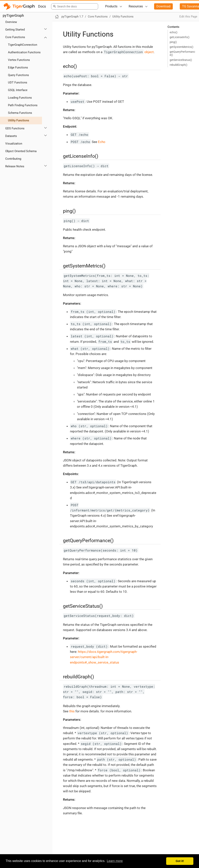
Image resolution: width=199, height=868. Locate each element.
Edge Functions (18, 68)
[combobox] (74, 6)
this (72, 711)
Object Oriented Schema (21, 151)
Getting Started (15, 30)
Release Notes (15, 166)
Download (163, 6)
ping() (173, 42)
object (128, 52)
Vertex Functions (19, 60)
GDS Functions (15, 128)
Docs (42, 6)
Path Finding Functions (23, 105)
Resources (136, 6)
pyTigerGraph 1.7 (72, 17)
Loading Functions (20, 98)
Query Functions (18, 75)
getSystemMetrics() (182, 47)
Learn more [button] (115, 861)
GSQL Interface (18, 90)
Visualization (14, 144)
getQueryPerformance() (182, 53)
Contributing (13, 159)
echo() (174, 32)
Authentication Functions (24, 52)
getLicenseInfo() (180, 37)
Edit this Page (188, 17)
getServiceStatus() (181, 60)
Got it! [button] (180, 861)
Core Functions (15, 37)
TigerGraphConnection (23, 45)
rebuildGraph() (178, 65)
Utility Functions (19, 120)
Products (111, 6)
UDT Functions (18, 82)
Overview (11, 22)
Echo (102, 142)
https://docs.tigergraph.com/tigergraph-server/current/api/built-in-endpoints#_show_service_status (104, 657)
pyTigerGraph (13, 15)
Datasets (11, 136)
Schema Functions (20, 113)
